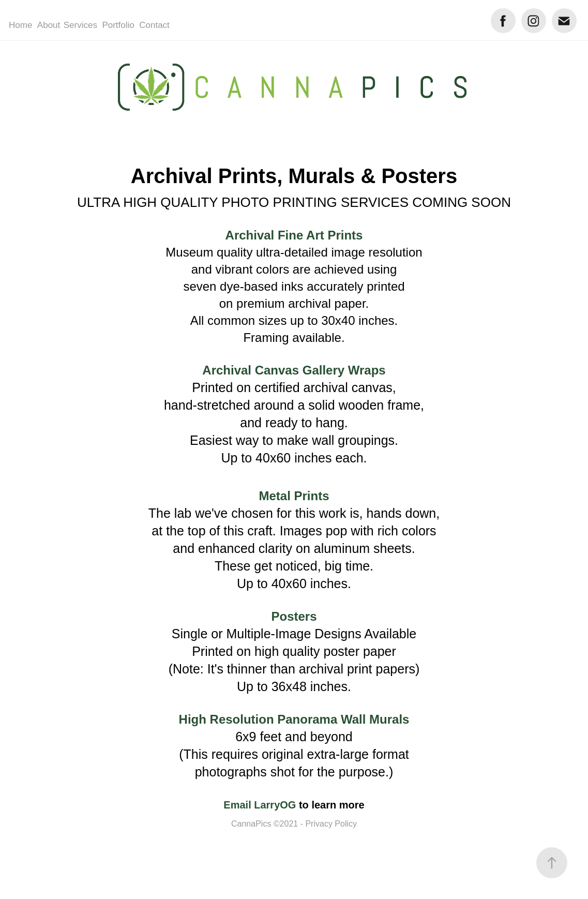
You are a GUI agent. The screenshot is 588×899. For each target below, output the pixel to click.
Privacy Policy (331, 824)
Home (20, 25)
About (49, 25)
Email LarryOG (260, 805)
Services (80, 25)
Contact (154, 25)
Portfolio (118, 25)
